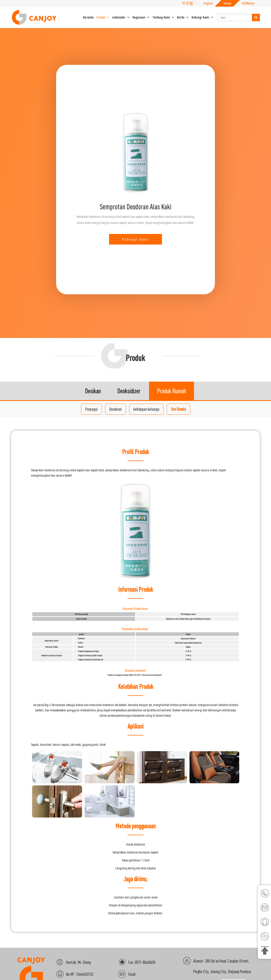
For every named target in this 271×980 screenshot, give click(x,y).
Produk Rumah (171, 437)
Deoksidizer (129, 437)
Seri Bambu (179, 455)
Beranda (88, 17)
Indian (227, 3)
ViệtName (248, 3)
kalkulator (121, 17)
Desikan (93, 437)
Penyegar (91, 455)
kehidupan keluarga (146, 455)
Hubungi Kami (203, 17)
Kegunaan (141, 17)
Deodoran (116, 455)
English (208, 3)
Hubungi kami (135, 262)
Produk (103, 17)
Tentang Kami (163, 17)
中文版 (188, 3)
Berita (183, 17)
